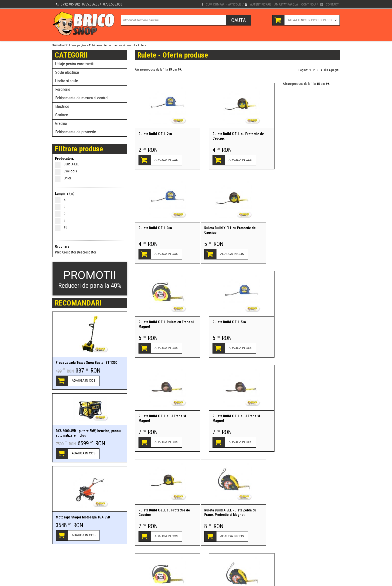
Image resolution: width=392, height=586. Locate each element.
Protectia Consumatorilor (174, 568)
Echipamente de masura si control (112, 45)
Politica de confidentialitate (70, 568)
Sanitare (62, 115)
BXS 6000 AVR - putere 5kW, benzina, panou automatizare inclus (88, 433)
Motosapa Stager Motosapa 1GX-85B (83, 517)
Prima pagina (77, 45)
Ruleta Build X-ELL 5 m (297, 228)
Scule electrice (67, 72)
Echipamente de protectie (76, 132)
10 (63, 227)
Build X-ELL (69, 164)
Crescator (69, 252)
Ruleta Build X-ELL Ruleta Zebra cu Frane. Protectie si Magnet (164, 418)
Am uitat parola (286, 4)
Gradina (61, 123)
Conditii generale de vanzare (136, 568)
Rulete (142, 45)
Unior (65, 178)
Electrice (62, 106)
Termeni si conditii (102, 568)
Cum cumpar (215, 4)
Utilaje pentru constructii (74, 64)
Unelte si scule (67, 81)
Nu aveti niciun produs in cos (310, 20)
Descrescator (87, 252)
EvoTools (68, 171)
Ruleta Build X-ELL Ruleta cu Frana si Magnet (237, 230)
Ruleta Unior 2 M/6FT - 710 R (301, 510)
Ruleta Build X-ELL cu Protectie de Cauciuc (235, 136)
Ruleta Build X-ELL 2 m (155, 134)
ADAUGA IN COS (84, 381)
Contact (332, 4)
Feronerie (63, 89)
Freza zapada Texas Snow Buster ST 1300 (86, 363)
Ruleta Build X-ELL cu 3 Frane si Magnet (162, 324)
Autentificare (260, 4)
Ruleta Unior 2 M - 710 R (227, 510)
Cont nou (308, 4)
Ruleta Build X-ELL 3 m (297, 134)
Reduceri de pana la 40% (90, 279)
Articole (234, 4)
